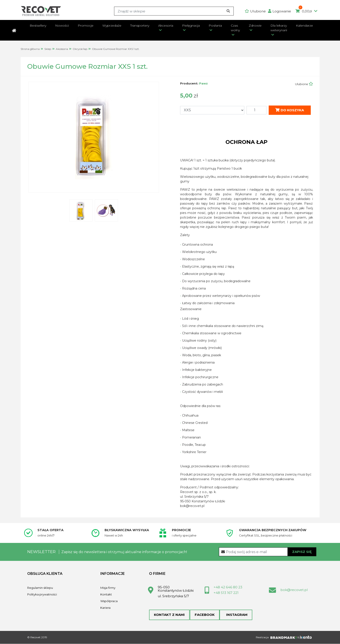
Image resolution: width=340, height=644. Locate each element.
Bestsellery (38, 25)
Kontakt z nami (169, 615)
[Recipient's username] (268, 552)
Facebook (204, 615)
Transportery (140, 25)
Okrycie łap (80, 49)
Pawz (203, 83)
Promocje (86, 25)
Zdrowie (255, 25)
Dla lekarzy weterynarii (279, 28)
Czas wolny (235, 28)
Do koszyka (290, 110)
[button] (281, 11)
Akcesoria (166, 25)
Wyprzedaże (112, 25)
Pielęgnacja (191, 25)
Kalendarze (304, 25)
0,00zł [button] (306, 11)
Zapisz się (302, 551)
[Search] (174, 11)
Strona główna (30, 49)
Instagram (236, 615)
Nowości (62, 25)
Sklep (48, 49)
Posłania (215, 25)
